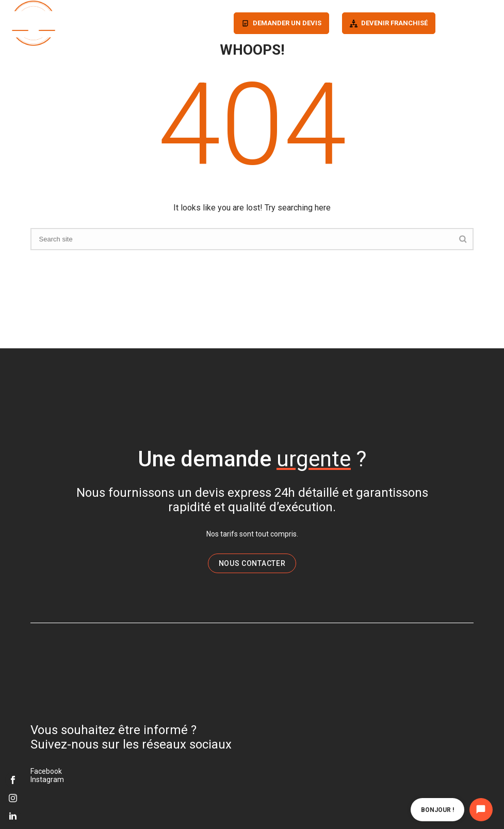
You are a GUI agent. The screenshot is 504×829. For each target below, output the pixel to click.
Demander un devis (287, 23)
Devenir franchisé (394, 23)
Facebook (46, 771)
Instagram (47, 779)
